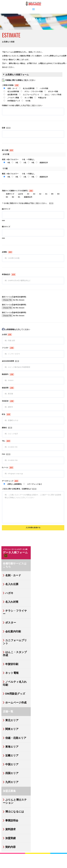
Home (28, 24)
